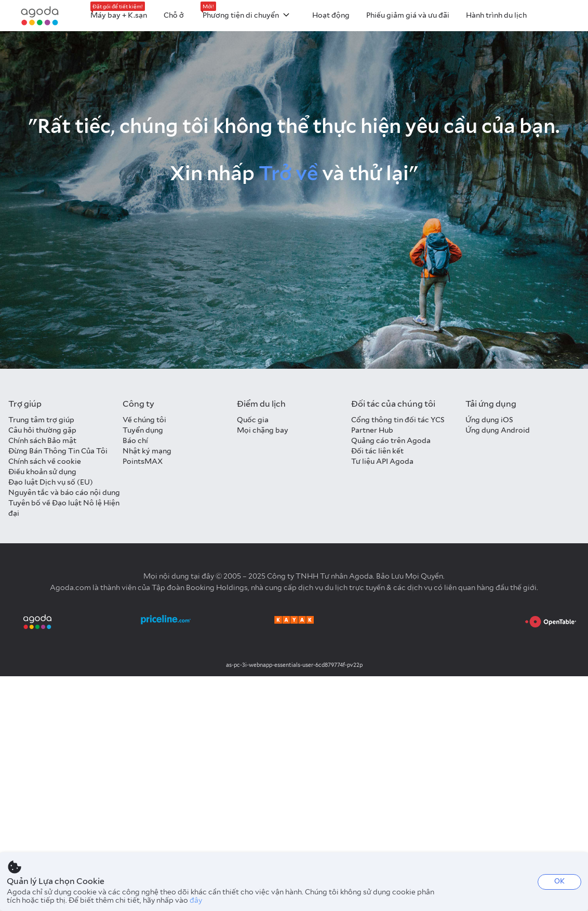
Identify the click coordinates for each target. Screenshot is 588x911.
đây (196, 900)
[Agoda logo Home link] (40, 16)
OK (559, 881)
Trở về (288, 173)
